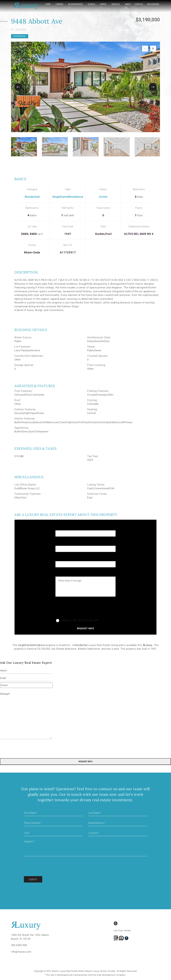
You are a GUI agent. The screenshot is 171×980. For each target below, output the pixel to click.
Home (46, 4)
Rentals (114, 4)
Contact (139, 4)
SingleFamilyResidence (68, 197)
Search (89, 4)
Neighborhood (73, 4)
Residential (20, 36)
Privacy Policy (107, 620)
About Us (126, 6)
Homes (101, 4)
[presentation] (81, 609)
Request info (85, 628)
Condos (57, 4)
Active (103, 197)
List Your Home (122, 930)
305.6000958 (153, 4)
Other (90, 369)
